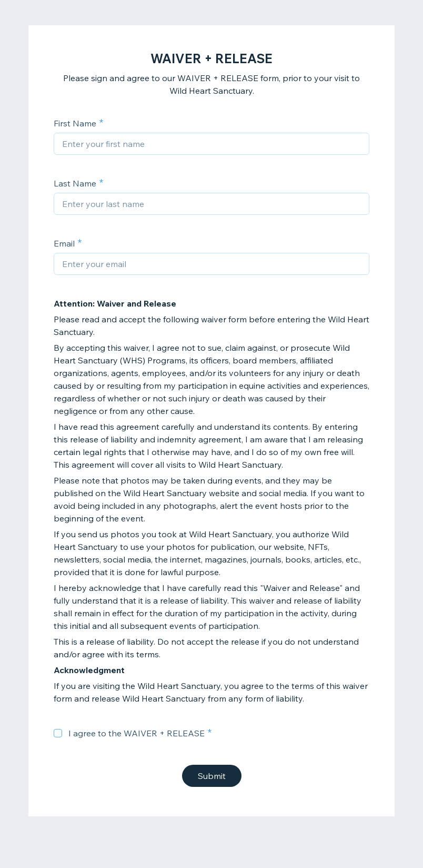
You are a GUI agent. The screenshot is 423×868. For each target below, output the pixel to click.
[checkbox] (58, 733)
